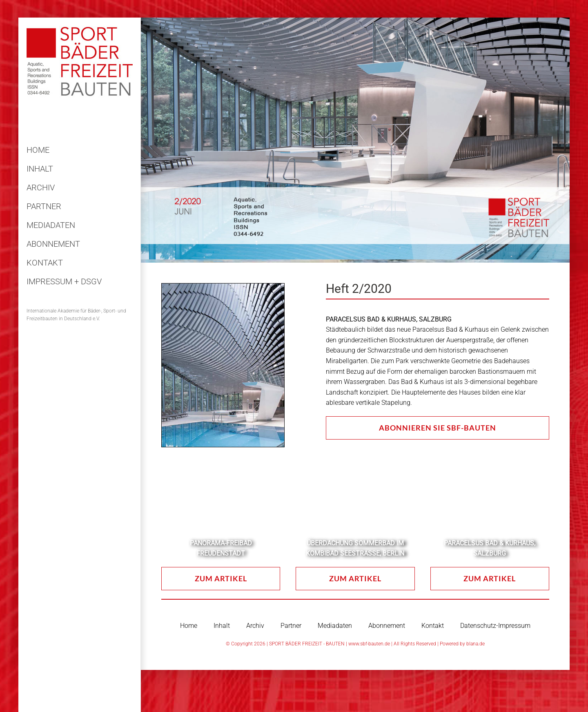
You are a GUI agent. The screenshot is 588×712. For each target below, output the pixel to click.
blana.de (476, 644)
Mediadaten (335, 626)
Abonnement (387, 626)
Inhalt (222, 626)
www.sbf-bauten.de (369, 644)
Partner (291, 626)
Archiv (255, 626)
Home (189, 626)
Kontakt (433, 626)
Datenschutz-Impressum (495, 626)
